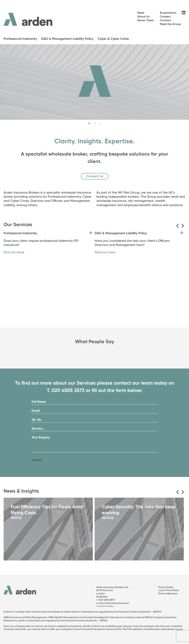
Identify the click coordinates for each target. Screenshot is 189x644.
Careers (165, 16)
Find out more (14, 252)
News (141, 13)
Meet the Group (170, 24)
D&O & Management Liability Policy (67, 39)
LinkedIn (101, 606)
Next (183, 226)
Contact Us (95, 176)
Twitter (110, 606)
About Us (144, 16)
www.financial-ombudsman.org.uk (163, 629)
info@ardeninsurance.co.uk (114, 603)
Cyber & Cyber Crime (113, 39)
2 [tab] (95, 124)
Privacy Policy (166, 587)
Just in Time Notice (169, 590)
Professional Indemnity (20, 39)
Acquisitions (168, 13)
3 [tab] (100, 124)
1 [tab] (89, 124)
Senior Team (146, 20)
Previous (177, 226)
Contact (165, 20)
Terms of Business (168, 593)
